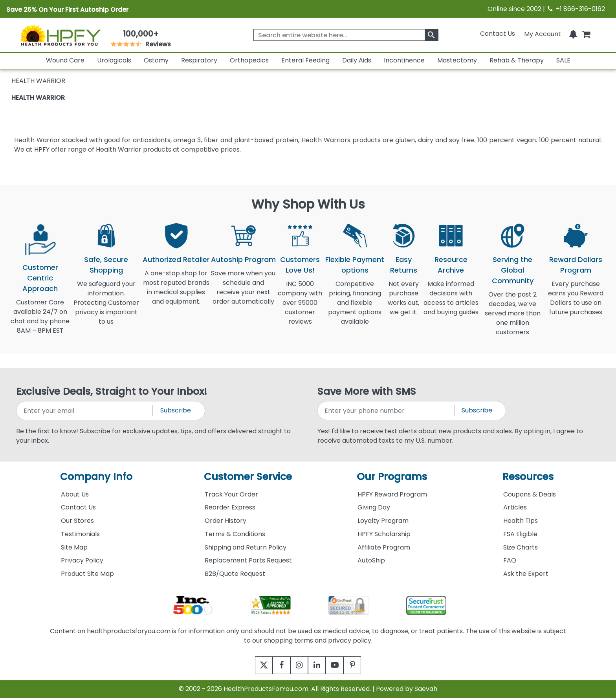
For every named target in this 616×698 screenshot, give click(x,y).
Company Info (96, 477)
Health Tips (521, 521)
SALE (563, 60)
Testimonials (80, 534)
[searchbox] (346, 35)
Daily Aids (357, 60)
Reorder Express (230, 507)
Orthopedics (249, 60)
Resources (528, 477)
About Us (75, 494)
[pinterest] (362, 665)
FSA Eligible (520, 534)
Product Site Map (87, 574)
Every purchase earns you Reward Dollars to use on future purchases (576, 303)
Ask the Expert (526, 574)
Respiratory (199, 60)
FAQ (510, 560)
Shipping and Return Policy (246, 547)
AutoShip (371, 560)
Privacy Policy (82, 560)
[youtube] (340, 665)
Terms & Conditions (235, 534)
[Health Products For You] (60, 35)
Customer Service (248, 477)
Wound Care (65, 60)
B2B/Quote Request (235, 574)
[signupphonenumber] (386, 411)
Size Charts (521, 547)
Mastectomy (457, 60)
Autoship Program (243, 259)
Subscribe (176, 410)
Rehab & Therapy (517, 60)
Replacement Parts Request (248, 560)
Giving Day (374, 507)
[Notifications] (573, 34)
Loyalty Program (383, 521)
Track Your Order (231, 494)
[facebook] (276, 665)
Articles (515, 507)
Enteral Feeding (305, 60)
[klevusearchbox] (432, 35)
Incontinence (404, 60)
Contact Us (498, 34)
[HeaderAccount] (543, 34)
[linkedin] (319, 665)
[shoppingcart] (586, 34)
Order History (225, 521)
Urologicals (114, 60)
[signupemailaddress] (85, 411)
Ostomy (156, 60)
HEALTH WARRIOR (38, 98)
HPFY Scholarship (384, 534)
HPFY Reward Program (392, 494)
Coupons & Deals (530, 494)
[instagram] (297, 665)
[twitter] (254, 665)
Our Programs (392, 477)
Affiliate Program (384, 547)
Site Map (74, 547)
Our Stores (77, 521)
